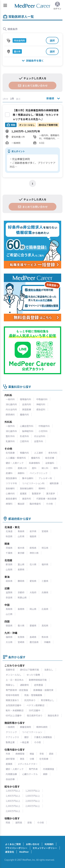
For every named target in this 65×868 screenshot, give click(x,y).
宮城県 (45, 531)
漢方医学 (51, 493)
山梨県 (9, 569)
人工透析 (39, 453)
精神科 (42, 488)
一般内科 (10, 399)
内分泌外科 (40, 436)
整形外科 (10, 436)
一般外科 (10, 426)
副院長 (19, 822)
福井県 (45, 564)
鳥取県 (9, 609)
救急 (22, 759)
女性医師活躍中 (14, 705)
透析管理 (10, 759)
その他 (49, 504)
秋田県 (9, 536)
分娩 (32, 759)
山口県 (9, 614)
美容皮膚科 (11, 499)
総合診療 (50, 458)
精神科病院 (42, 727)
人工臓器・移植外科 (16, 458)
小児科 (9, 468)
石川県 (33, 564)
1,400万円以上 (13, 796)
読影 (51, 754)
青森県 (21, 531)
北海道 (9, 531)
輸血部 (21, 504)
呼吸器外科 (44, 426)
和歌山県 (22, 597)
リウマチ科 (11, 483)
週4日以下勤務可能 (29, 670)
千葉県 (9, 553)
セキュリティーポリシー (45, 848)
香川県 (21, 625)
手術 (42, 754)
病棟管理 (20, 754)
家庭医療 (27, 409)
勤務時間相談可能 (38, 680)
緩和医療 (54, 483)
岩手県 (33, 531)
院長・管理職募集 (33, 695)
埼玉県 (45, 548)
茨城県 (9, 548)
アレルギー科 (45, 478)
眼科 (56, 468)
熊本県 (45, 637)
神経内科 (41, 404)
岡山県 (33, 609)
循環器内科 (25, 399)
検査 (32, 754)
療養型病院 (25, 727)
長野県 (21, 569)
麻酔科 (21, 473)
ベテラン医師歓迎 (36, 705)
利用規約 (49, 844)
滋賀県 (9, 592)
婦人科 (45, 468)
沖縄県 (47, 642)
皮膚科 (9, 473)
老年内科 (53, 453)
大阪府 (33, 592)
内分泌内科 (11, 409)
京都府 (21, 592)
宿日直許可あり (35, 715)
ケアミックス (12, 737)
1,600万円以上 (33, 796)
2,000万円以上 (33, 801)
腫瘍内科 (24, 414)
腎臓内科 (24, 453)
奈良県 (9, 597)
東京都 (21, 553)
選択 (52, 40)
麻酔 (45, 774)
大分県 (9, 642)
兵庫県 (45, 592)
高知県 (45, 625)
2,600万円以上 (13, 811)
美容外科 (27, 499)
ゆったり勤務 (33, 675)
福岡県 (9, 637)
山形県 (21, 536)
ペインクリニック (39, 473)
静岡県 (21, 581)
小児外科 (43, 431)
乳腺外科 (10, 441)
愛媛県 (33, 625)
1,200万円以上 (33, 791)
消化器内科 (11, 404)
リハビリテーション (32, 732)
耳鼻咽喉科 (34, 463)
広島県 (45, 609)
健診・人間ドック (15, 463)
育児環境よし (47, 700)
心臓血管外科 (27, 426)
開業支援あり (12, 700)
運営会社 (10, 852)
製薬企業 (10, 742)
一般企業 (24, 742)
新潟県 (9, 564)
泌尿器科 (50, 463)
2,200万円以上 (13, 806)
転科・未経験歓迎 (15, 710)
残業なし (10, 685)
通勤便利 (24, 685)
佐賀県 (21, 637)
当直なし (49, 670)
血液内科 (27, 404)
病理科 (9, 504)
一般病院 (10, 727)
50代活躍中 (35, 710)
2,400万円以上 (33, 806)
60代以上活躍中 (14, 715)
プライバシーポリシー (16, 848)
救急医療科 (11, 478)
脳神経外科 (28, 431)
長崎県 (33, 637)
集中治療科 (28, 478)
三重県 (45, 581)
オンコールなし (14, 675)
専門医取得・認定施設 (17, 690)
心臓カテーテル (30, 774)
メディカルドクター (28, 764)
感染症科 (41, 409)
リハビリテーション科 (33, 483)
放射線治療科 (27, 488)
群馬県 (33, 548)
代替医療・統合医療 (46, 499)
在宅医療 (10, 453)
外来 (8, 754)
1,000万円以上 (13, 791)
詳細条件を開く (32, 60)
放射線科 (10, 488)
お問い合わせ (33, 844)
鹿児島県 (34, 642)
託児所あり (30, 700)
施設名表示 (53, 715)
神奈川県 (34, 553)
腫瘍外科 (36, 458)
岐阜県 (9, 581)
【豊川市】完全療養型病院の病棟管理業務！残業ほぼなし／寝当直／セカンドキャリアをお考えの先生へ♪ (36, 115)
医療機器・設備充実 (43, 690)
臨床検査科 (35, 504)
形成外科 (24, 436)
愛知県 (33, 581)
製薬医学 (36, 493)
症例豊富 (39, 685)
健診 (26, 737)
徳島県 (9, 625)
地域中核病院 (12, 695)
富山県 (21, 564)
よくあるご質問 (13, 844)
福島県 (33, 536)
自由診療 (10, 779)
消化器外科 (11, 431)
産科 (34, 468)
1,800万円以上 (13, 801)
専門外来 (33, 769)
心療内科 (10, 493)
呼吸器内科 (42, 399)
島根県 (21, 609)
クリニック (11, 732)
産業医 (23, 493)
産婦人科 (22, 468)
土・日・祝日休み (15, 680)
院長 (8, 822)
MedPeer (24, 852)
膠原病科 (10, 414)
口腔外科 (24, 441)
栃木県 (21, 548)
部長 (30, 822)
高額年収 (10, 670)
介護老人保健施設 (43, 737)
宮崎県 (21, 642)
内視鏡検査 (49, 769)
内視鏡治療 (11, 774)
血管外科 (39, 441)
